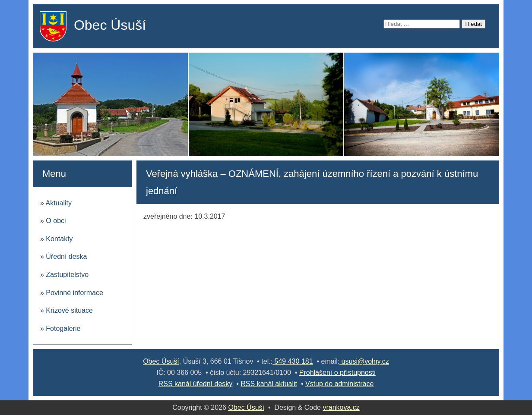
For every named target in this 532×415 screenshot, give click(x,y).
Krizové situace (69, 310)
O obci (56, 221)
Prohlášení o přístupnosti (337, 373)
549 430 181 (293, 361)
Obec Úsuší (110, 25)
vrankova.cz (341, 407)
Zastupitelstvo (67, 275)
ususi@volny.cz (364, 361)
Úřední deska (66, 256)
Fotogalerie (63, 329)
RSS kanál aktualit (269, 384)
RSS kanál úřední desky (196, 384)
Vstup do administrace (339, 384)
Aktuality (58, 203)
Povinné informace (74, 293)
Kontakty (59, 239)
